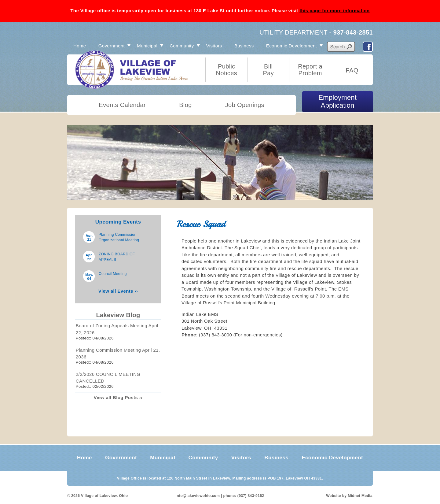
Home (80, 46)
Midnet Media (360, 496)
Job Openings (245, 105)
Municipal (147, 46)
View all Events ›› (118, 291)
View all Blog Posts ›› (118, 397)
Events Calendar (122, 105)
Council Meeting (113, 274)
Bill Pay (268, 70)
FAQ (352, 70)
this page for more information (335, 11)
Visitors (214, 46)
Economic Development (291, 46)
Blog (185, 105)
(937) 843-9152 (251, 496)
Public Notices (227, 70)
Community (182, 46)
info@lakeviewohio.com (198, 496)
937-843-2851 (353, 32)
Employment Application (337, 101)
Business (244, 46)
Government (112, 46)
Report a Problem (310, 70)
